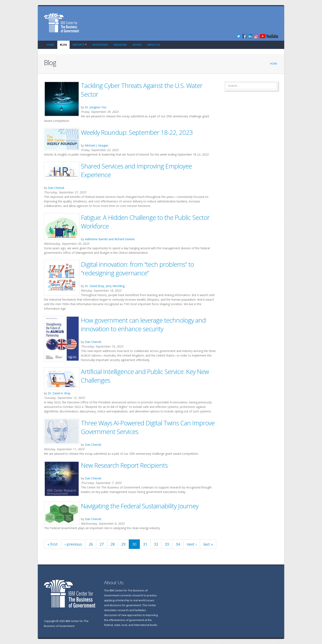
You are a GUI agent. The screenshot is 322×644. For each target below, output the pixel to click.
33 (167, 544)
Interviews (100, 45)
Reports (78, 45)
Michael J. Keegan (97, 145)
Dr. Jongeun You (96, 107)
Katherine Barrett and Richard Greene (110, 239)
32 (156, 544)
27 (102, 544)
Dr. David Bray (94, 286)
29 (123, 544)
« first (53, 544)
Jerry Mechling (115, 286)
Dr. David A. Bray (59, 393)
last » (208, 544)
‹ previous (73, 544)
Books (137, 45)
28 (113, 544)
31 (145, 544)
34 (178, 544)
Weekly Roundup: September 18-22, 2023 (137, 132)
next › (192, 544)
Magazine (120, 45)
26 (91, 544)
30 (134, 544)
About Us (154, 45)
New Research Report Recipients (124, 465)
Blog (63, 45)
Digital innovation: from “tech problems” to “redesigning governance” (137, 269)
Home (50, 45)
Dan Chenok (56, 188)
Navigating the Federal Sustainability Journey (140, 506)
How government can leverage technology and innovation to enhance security (143, 324)
